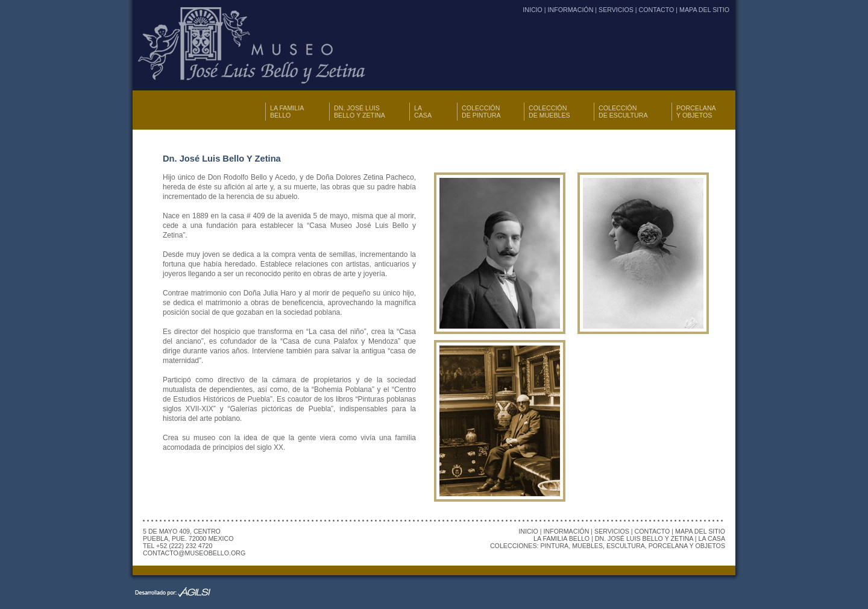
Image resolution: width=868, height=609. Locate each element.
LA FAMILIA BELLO (287, 112)
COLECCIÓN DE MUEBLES (549, 112)
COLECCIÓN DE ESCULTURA (623, 112)
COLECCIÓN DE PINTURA (481, 112)
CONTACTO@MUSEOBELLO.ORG (194, 553)
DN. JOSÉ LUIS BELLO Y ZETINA (360, 112)
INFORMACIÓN (571, 10)
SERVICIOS (616, 10)
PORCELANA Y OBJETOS (696, 112)
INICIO (533, 10)
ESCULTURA (626, 546)
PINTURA (554, 546)
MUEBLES (587, 546)
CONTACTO (657, 10)
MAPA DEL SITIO (704, 10)
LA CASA (423, 112)
